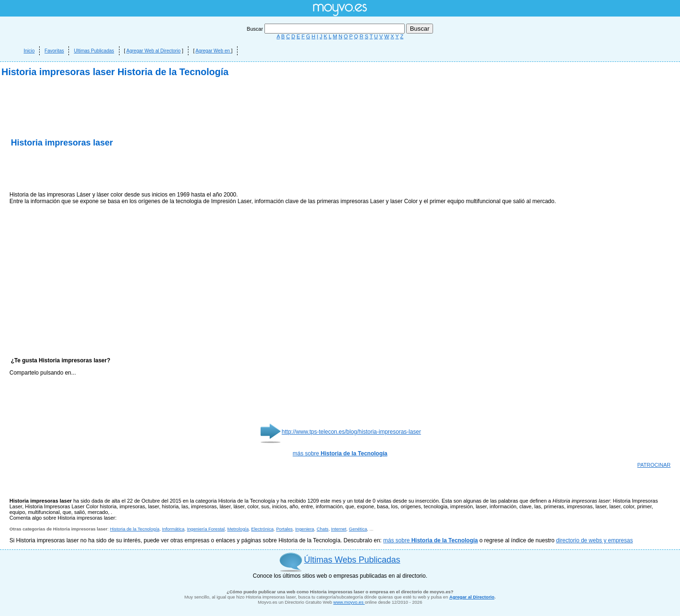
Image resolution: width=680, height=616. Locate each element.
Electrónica (262, 529)
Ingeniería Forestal (206, 529)
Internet (339, 529)
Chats (323, 529)
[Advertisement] (120, 170)
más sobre (340, 453)
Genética (358, 529)
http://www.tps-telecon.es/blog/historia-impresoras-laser (352, 432)
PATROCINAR (654, 465)
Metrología (238, 529)
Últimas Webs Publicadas (352, 560)
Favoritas (54, 51)
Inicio (29, 51)
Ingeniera (305, 529)
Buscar (327, 29)
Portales (285, 529)
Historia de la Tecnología (135, 529)
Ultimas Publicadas (94, 51)
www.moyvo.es (349, 602)
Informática (173, 529)
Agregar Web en (213, 51)
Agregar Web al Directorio (154, 51)
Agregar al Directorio (472, 597)
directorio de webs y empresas (594, 540)
